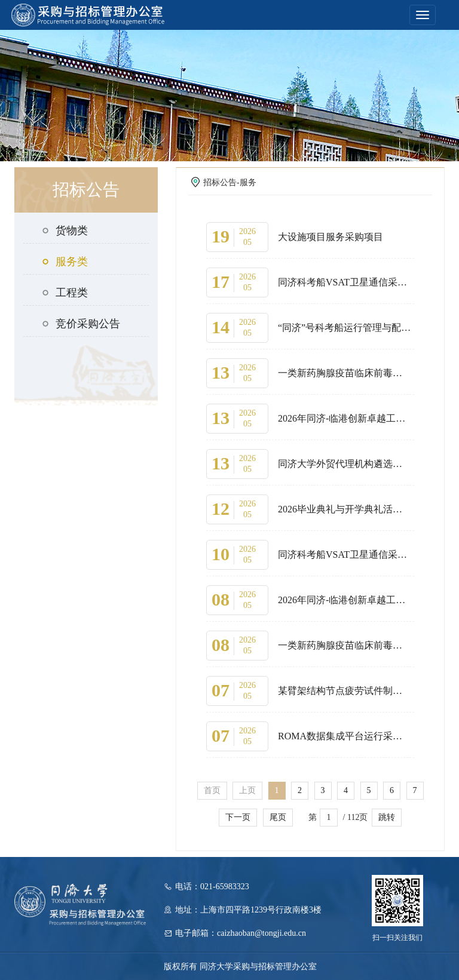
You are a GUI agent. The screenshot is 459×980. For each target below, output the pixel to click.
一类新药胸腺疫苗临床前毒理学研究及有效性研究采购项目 (345, 645)
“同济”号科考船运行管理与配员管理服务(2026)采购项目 (345, 328)
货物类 (65, 231)
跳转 (387, 817)
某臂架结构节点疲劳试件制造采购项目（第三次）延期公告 (345, 691)
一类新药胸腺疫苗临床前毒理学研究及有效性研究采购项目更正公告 (345, 373)
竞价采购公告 (81, 324)
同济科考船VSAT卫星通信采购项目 (345, 554)
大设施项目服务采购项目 (331, 237)
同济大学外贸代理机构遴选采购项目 (345, 464)
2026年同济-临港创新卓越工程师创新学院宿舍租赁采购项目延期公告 (345, 600)
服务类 (65, 262)
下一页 (238, 817)
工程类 (65, 293)
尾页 (278, 817)
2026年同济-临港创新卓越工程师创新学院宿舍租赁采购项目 (345, 418)
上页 (247, 790)
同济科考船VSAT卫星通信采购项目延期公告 (345, 282)
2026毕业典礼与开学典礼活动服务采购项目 (345, 509)
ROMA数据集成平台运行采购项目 (345, 736)
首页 (212, 790)
